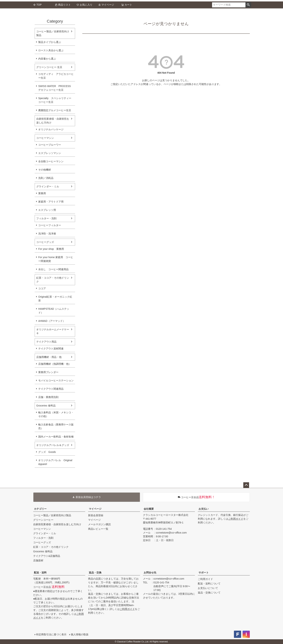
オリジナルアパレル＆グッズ (53, 445)
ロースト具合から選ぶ (51, 50)
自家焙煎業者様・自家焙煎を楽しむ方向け (53, 121)
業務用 (42, 193)
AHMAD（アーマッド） (52, 321)
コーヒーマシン (45, 138)
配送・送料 (40, 573)
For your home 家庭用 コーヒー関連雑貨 (56, 259)
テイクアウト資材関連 (51, 349)
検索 (248, 5)
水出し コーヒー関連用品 (53, 269)
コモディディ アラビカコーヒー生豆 (56, 76)
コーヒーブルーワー (50, 145)
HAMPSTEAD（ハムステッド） (54, 311)
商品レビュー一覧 (98, 529)
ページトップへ (246, 485)
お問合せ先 (150, 573)
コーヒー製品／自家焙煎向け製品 (53, 33)
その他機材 (45, 170)
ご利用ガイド (236, 519)
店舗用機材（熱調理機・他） (55, 364)
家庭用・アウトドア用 (51, 202)
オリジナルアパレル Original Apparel (56, 462)
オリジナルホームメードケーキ (53, 331)
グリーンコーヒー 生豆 (49, 67)
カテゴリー (40, 509)
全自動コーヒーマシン (51, 161)
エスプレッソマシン (50, 153)
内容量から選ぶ (47, 59)
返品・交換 (95, 573)
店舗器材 (38, 560)
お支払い (204, 509)
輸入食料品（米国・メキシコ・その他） (56, 414)
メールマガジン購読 (99, 524)
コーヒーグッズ (45, 242)
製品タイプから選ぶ (50, 42)
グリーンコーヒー (43, 520)
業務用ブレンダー (48, 372)
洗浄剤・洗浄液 (47, 234)
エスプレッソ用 (47, 210)
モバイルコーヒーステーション (56, 380)
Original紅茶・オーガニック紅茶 (55, 299)
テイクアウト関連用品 (51, 389)
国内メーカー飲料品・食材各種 (56, 437)
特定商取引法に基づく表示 (51, 634)
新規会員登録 (96, 515)
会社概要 (149, 509)
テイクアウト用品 (46, 342)
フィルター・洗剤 (46, 218)
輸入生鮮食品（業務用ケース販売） (56, 426)
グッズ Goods (47, 452)
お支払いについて (208, 588)
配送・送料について (209, 584)
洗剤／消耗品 (46, 178)
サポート (204, 573)
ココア (42, 288)
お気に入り (84, 5)
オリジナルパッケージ (51, 129)
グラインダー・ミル (48, 186)
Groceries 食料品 (46, 406)
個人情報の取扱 (80, 634)
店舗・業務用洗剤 (48, 397)
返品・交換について (209, 593)
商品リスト (63, 5)
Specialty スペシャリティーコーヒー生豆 (55, 100)
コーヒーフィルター (50, 225)
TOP (37, 5)
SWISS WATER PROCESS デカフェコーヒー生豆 (55, 88)
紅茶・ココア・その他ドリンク (53, 280)
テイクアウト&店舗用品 (47, 556)
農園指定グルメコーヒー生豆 (55, 110)
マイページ (106, 5)
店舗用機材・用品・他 (49, 357)
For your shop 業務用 (51, 249)
